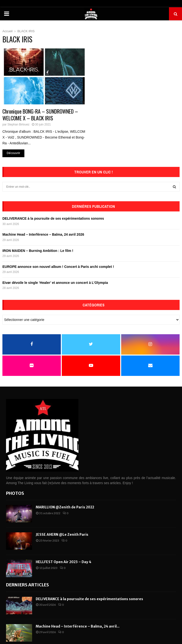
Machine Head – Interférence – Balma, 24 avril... (78, 626)
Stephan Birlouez (18, 124)
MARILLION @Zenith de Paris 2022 (65, 507)
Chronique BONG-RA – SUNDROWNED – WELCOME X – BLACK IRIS (40, 115)
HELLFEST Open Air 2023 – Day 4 (63, 562)
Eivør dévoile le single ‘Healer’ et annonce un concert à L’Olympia (55, 283)
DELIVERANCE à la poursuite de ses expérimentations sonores (53, 218)
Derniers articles (28, 585)
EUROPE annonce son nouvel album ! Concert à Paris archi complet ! (58, 267)
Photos (15, 493)
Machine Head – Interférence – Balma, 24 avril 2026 (43, 234)
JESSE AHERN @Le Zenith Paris (62, 535)
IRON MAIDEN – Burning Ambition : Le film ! (38, 251)
